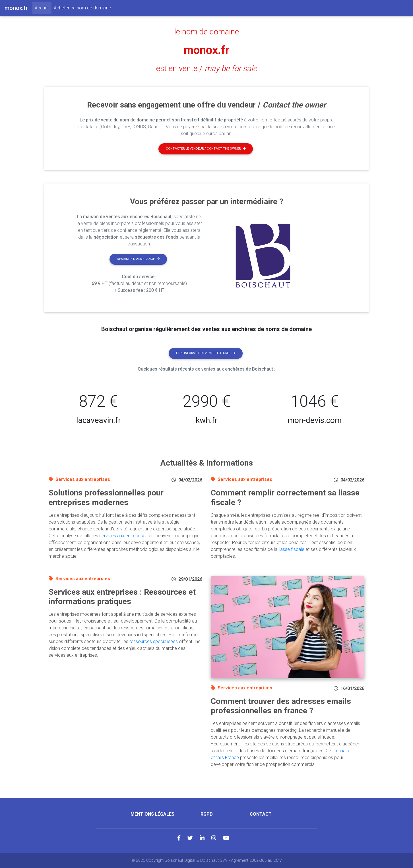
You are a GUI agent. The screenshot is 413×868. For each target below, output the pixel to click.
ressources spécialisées (154, 641)
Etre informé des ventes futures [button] (206, 353)
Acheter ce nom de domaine (82, 8)
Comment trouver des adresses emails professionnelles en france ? (281, 706)
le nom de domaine (207, 32)
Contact (261, 814)
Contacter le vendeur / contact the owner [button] (206, 149)
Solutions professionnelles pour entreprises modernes (106, 498)
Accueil (43, 7)
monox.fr (207, 50)
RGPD (207, 814)
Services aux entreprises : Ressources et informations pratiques (122, 597)
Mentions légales (152, 814)
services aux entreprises (123, 536)
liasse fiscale (291, 549)
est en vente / (206, 69)
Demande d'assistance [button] (138, 259)
